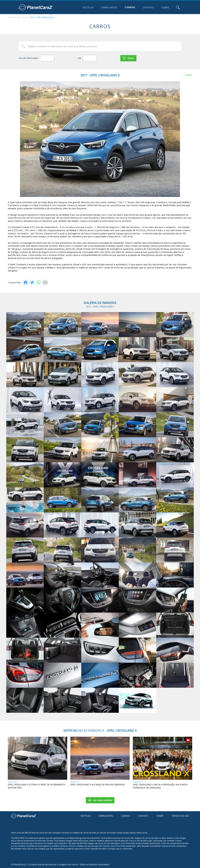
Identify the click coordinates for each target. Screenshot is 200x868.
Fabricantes (109, 7)
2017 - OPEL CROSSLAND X (42, 17)
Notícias (88, 7)
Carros (130, 7)
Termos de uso (180, 815)
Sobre (165, 7)
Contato (148, 7)
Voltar (189, 74)
